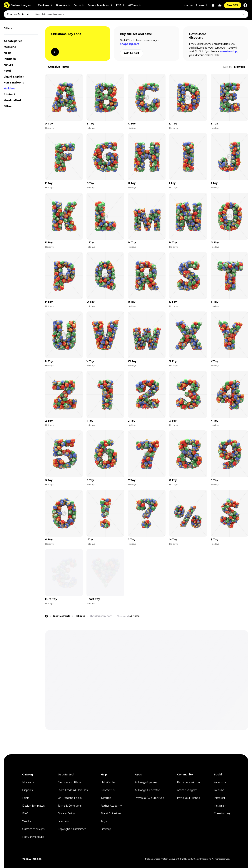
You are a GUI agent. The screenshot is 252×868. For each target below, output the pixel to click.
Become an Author (189, 782)
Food (7, 71)
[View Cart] (213, 5)
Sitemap (106, 829)
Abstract (10, 94)
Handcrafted (12, 100)
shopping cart (129, 44)
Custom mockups (33, 829)
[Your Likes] (220, 5)
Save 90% (233, 5)
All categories (13, 41)
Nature (8, 65)
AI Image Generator (147, 790)
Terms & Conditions (70, 806)
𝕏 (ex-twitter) (222, 813)
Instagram (220, 806)
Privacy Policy (66, 813)
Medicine (10, 47)
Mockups (28, 782)
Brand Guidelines (111, 813)
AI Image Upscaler (146, 782)
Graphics (27, 790)
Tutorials (106, 798)
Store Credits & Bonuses (73, 790)
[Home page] (47, 616)
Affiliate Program (187, 790)
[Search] (244, 14)
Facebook (220, 782)
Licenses (63, 821)
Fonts (26, 798)
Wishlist (27, 821)
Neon (7, 53)
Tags (104, 821)
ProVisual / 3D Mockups (149, 798)
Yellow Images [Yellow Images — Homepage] (32, 859)
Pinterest (220, 798)
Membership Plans (69, 782)
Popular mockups (33, 837)
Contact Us (108, 790)
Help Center (108, 782)
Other (8, 106)
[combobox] (140, 14)
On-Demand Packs (70, 798)
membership (228, 51)
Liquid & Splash (14, 77)
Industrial (10, 59)
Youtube (219, 790)
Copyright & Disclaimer (72, 829)
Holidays (9, 88)
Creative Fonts (58, 67)
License (188, 5)
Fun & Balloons (14, 83)
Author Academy (111, 806)
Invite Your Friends (188, 798)
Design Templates (33, 806)
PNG (25, 813)
